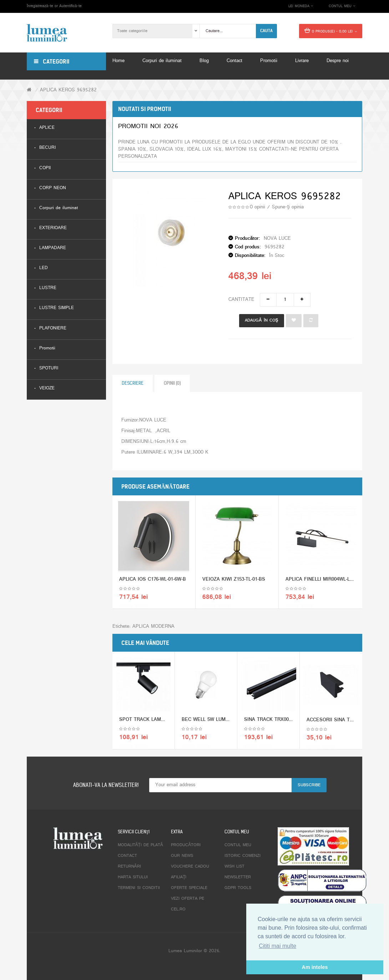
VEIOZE (47, 388)
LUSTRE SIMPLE (57, 308)
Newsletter (238, 877)
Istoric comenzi (243, 856)
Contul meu (238, 845)
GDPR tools (238, 888)
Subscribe (309, 785)
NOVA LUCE (277, 239)
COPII (45, 168)
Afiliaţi (179, 877)
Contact (127, 856)
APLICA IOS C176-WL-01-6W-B (153, 581)
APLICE (47, 128)
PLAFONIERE (53, 329)
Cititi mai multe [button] (277, 946)
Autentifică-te (70, 6)
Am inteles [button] (315, 967)
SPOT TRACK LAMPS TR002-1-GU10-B (162, 721)
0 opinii (257, 207)
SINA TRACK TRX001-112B (274, 721)
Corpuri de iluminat (59, 208)
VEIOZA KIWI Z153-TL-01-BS (234, 581)
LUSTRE (48, 288)
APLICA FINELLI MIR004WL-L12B (322, 581)
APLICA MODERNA (153, 627)
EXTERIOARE (53, 228)
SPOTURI (49, 368)
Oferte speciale (189, 888)
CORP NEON (53, 188)
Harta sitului (133, 877)
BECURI (47, 148)
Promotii (47, 348)
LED (44, 268)
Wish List (234, 867)
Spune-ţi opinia (288, 207)
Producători (186, 845)
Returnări (129, 867)
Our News (182, 856)
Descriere (133, 383)
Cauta (266, 31)
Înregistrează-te (40, 6)
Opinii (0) (172, 383)
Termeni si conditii (139, 888)
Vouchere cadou (190, 867)
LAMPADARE (53, 248)
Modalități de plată (140, 845)
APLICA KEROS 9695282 (68, 90)
